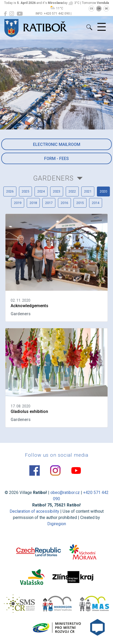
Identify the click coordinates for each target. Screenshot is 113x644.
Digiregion (57, 524)
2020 (103, 191)
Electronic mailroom (57, 144)
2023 (57, 191)
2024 (41, 191)
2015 (80, 203)
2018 (33, 203)
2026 (10, 191)
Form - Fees (56, 159)
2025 (25, 191)
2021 (88, 191)
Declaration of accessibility (34, 511)
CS (91, 9)
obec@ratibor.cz (65, 493)
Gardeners (53, 178)
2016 (64, 203)
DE (106, 9)
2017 (49, 203)
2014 (96, 203)
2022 (72, 191)
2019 (18, 203)
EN (99, 9)
